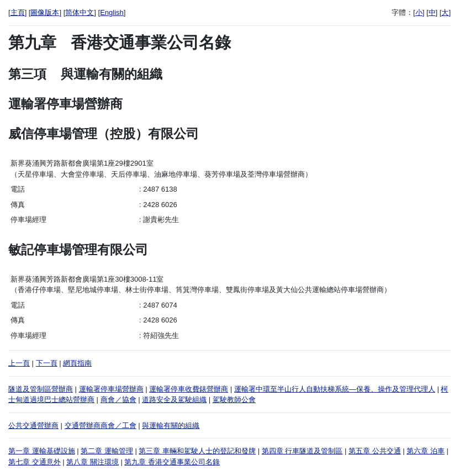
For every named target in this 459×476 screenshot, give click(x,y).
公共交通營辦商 (33, 425)
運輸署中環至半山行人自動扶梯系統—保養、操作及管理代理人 (335, 389)
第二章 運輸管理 (107, 451)
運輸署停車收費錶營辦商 (189, 389)
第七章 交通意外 (35, 462)
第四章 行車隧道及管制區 (302, 451)
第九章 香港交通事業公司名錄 (172, 462)
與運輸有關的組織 (171, 425)
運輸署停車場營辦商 (111, 389)
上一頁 (19, 363)
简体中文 (80, 12)
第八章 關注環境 (93, 462)
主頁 (18, 12)
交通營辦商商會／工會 (101, 425)
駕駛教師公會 (234, 400)
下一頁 (47, 363)
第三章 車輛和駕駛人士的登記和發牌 (197, 451)
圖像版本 (45, 12)
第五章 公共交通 (375, 451)
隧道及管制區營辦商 (41, 389)
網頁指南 (77, 363)
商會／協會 (118, 400)
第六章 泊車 (426, 451)
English (112, 12)
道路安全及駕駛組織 (174, 400)
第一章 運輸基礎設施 (42, 451)
